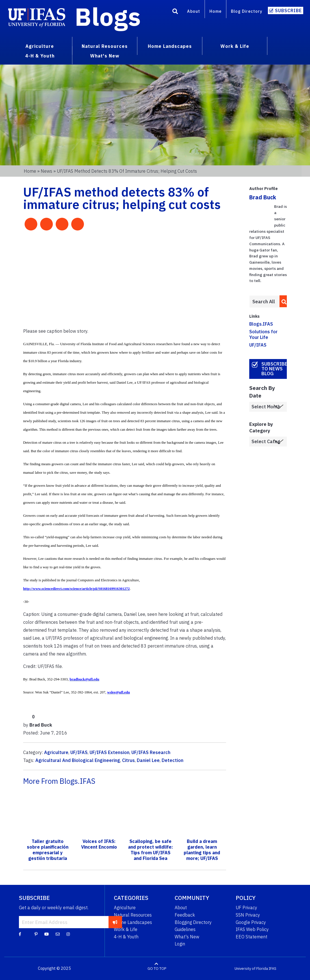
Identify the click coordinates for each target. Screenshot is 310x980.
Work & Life (126, 929)
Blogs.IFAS (261, 324)
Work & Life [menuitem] (235, 46)
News (46, 171)
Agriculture (56, 752)
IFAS (273, 969)
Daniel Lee (148, 760)
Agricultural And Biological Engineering (78, 760)
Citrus (128, 760)
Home (215, 11)
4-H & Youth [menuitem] (40, 56)
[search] (282, 301)
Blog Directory (247, 11)
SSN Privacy (248, 915)
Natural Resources (133, 915)
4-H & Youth (126, 937)
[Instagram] (68, 934)
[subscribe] (115, 922)
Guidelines (185, 929)
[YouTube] (47, 934)
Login (180, 944)
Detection (173, 760)
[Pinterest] (36, 934)
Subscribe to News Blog (274, 369)
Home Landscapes (133, 922)
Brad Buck (263, 197)
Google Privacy (251, 922)
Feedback (185, 915)
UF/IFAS (79, 752)
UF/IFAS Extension (110, 752)
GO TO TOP (157, 969)
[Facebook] (20, 934)
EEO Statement (252, 937)
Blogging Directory (193, 922)
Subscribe (288, 10)
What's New (187, 937)
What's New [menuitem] (105, 56)
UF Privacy (246, 908)
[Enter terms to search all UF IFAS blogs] (264, 302)
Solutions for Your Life (263, 334)
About (194, 11)
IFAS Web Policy (252, 929)
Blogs (108, 16)
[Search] (175, 12)
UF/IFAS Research (151, 752)
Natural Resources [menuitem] (105, 46)
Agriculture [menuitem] (40, 46)
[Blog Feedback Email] (58, 934)
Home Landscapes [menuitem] (170, 46)
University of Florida (251, 969)
